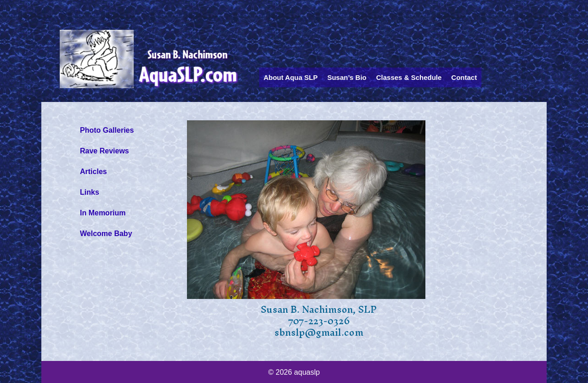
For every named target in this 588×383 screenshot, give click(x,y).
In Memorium (103, 213)
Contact (464, 77)
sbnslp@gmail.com (319, 332)
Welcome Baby (106, 234)
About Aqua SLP (291, 77)
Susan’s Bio (347, 77)
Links (90, 192)
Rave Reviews (105, 151)
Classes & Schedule (409, 77)
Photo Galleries (107, 130)
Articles (93, 172)
